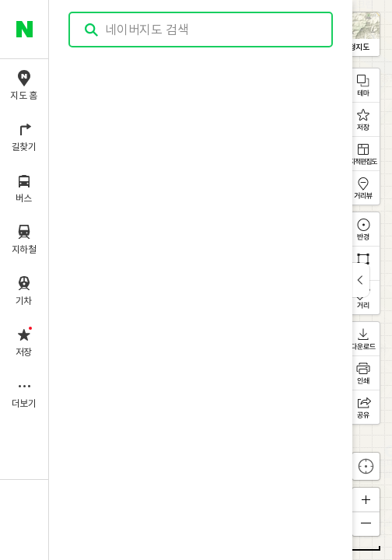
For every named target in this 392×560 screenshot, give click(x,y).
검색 (92, 30)
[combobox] (201, 30)
